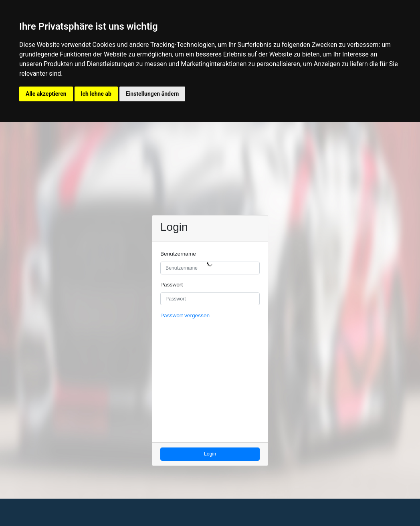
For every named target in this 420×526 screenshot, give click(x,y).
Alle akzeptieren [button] (46, 94)
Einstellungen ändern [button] (152, 94)
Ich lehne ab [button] (96, 94)
